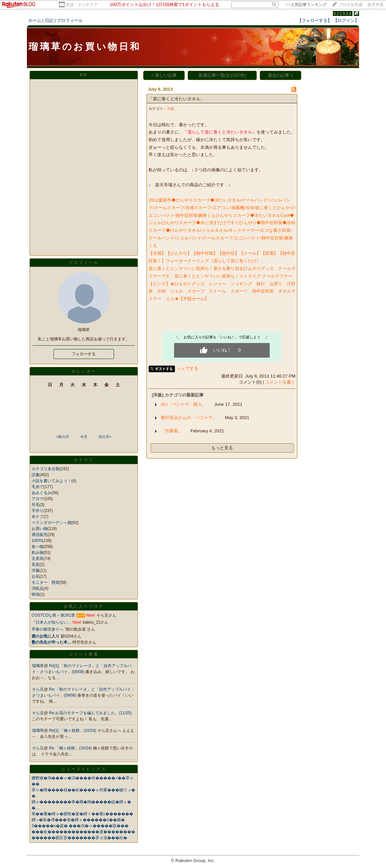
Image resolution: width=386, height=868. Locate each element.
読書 (36, 475)
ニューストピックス (84, 769)
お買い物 (40, 529)
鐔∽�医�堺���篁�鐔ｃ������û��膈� (78, 820)
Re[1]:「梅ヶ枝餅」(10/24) (73, 731)
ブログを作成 (350, 5)
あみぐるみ (42, 493)
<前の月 (62, 437)
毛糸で (38, 487)
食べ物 (38, 547)
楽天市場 (375, 5)
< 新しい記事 (164, 75)
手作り (38, 511)
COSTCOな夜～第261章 (53, 615)
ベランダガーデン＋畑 (51, 523)
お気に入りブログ (84, 606)
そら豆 (38, 689)
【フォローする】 (315, 20)
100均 (37, 541)
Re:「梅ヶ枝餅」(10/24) (71, 748)
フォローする (84, 354)
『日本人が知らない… (51, 622)
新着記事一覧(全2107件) (222, 75)
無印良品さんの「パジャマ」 (189, 418)
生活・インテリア (82, 5)
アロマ (38, 499)
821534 (343, 13)
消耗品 (38, 588)
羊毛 (36, 505)
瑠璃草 (38, 666)
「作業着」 (172, 431)
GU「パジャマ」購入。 (184, 404)
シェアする (188, 368)
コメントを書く (280, 382)
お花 (36, 576)
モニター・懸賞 (46, 582)
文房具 (38, 559)
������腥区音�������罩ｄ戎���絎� (79, 838)
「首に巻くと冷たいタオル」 (177, 99)
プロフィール (70, 20)
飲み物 (38, 553)
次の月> (105, 437)
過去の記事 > (281, 75)
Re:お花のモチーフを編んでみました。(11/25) (91, 713)
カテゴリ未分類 (46, 469)
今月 (84, 437)
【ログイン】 (346, 20)
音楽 (36, 564)
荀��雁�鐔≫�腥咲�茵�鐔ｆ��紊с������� (82, 814)
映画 (36, 594)
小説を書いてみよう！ (51, 481)
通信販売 (40, 535)
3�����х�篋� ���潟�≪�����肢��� (80, 826)
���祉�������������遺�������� (83, 832)
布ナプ (38, 517)
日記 (49, 20)
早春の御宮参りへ (48, 629)
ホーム (35, 20)
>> (306, 5)
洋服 (36, 570)
